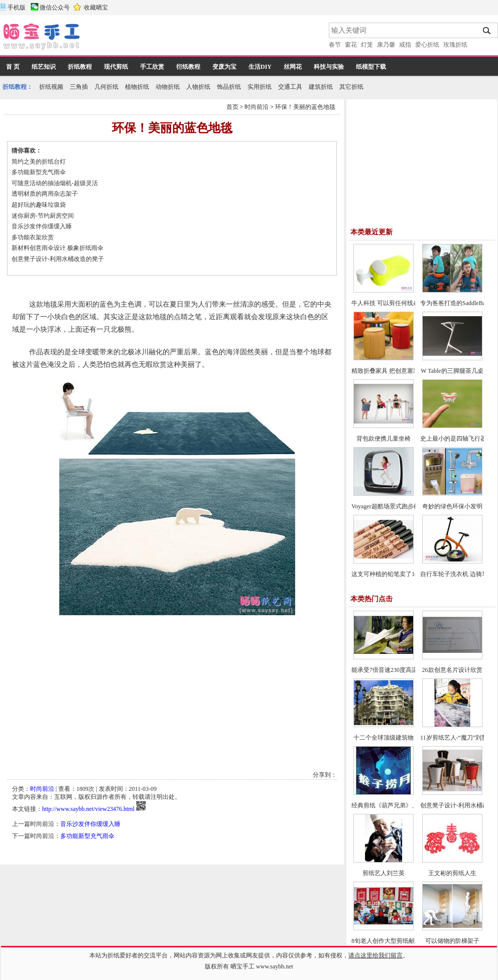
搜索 (487, 31)
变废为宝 (224, 67)
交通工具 (290, 87)
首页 (232, 107)
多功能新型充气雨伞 (39, 172)
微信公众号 (55, 8)
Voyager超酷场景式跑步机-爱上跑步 (399, 506)
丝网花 (293, 67)
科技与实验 (329, 67)
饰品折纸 (229, 87)
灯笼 (367, 45)
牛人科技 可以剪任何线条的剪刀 (394, 303)
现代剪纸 (116, 67)
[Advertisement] (205, 38)
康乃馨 (386, 45)
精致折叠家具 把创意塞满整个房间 (397, 371)
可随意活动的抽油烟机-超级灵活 (55, 183)
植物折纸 (137, 87)
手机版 (17, 8)
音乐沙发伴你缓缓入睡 (42, 226)
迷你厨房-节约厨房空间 (43, 216)
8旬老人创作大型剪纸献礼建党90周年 (401, 941)
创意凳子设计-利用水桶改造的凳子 (58, 259)
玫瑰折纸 (455, 45)
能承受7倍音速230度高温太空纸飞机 (400, 670)
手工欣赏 (152, 67)
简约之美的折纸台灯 (39, 162)
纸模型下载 (371, 67)
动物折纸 (168, 87)
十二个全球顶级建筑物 (384, 738)
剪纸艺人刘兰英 (384, 873)
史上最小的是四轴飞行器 (453, 439)
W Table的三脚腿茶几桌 (452, 371)
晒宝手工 (242, 966)
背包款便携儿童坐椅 (384, 439)
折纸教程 (80, 67)
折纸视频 (51, 87)
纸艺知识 (44, 67)
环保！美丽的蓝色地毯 (305, 107)
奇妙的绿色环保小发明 (452, 506)
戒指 (405, 45)
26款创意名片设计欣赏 (452, 670)
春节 (335, 45)
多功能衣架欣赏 (33, 237)
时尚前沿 (257, 107)
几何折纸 (106, 87)
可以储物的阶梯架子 (452, 941)
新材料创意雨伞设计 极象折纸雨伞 (57, 248)
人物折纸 (198, 87)
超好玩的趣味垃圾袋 (39, 205)
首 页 (13, 67)
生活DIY (260, 67)
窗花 (351, 45)
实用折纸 (260, 87)
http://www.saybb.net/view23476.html (88, 809)
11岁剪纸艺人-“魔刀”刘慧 (454, 738)
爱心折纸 (427, 45)
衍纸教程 (188, 67)
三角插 (79, 87)
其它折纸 (351, 87)
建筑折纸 (321, 87)
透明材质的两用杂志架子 (45, 194)
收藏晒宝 (96, 8)
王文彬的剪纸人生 (452, 873)
